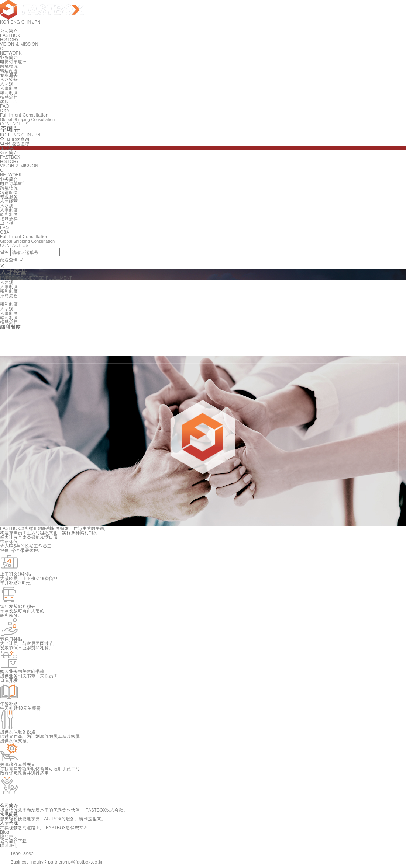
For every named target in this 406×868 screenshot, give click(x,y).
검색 (4, 251)
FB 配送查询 (15, 139)
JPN (37, 134)
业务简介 (9, 57)
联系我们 (9, 845)
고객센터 (9, 223)
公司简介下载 (13, 841)
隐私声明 (9, 836)
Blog (5, 832)
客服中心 (9, 101)
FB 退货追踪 (15, 143)
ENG (15, 134)
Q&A (7, 148)
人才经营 (9, 79)
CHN (26, 134)
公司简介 (9, 30)
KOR (5, 134)
